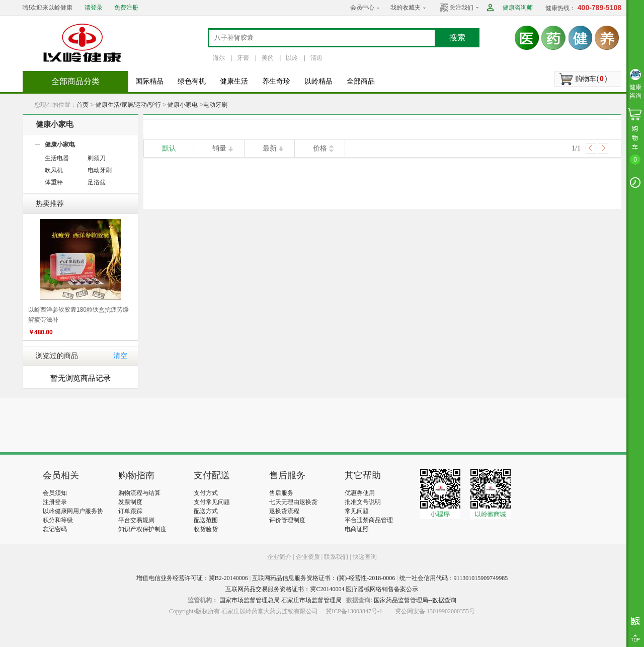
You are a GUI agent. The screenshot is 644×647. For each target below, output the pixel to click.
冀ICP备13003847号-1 (354, 611)
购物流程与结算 (139, 493)
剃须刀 (97, 158)
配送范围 (206, 520)
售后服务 (281, 493)
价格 (320, 148)
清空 (120, 356)
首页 (83, 105)
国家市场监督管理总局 (250, 600)
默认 (169, 148)
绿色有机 (192, 81)
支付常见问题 (212, 502)
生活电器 (57, 158)
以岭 (292, 58)
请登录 (94, 8)
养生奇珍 (276, 81)
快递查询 (365, 557)
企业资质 (308, 557)
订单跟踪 (130, 511)
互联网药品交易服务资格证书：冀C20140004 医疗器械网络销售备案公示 (322, 589)
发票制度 (130, 502)
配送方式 (206, 511)
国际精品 (149, 81)
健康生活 (234, 81)
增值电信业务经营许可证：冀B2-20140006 (192, 578)
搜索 (457, 38)
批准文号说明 (363, 502)
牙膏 (243, 58)
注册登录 (55, 502)
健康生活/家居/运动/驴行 (128, 105)
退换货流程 (284, 511)
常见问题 (357, 511)
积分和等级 (58, 520)
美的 (268, 58)
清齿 (316, 58)
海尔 (219, 58)
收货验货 (206, 529)
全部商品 (361, 81)
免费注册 (126, 8)
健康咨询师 (518, 8)
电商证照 (357, 529)
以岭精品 (318, 81)
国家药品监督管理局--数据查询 (415, 600)
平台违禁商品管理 (369, 520)
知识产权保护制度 (142, 529)
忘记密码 (55, 529)
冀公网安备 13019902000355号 (435, 611)
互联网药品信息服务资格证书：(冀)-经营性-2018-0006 (324, 578)
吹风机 (54, 170)
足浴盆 (97, 182)
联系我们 (336, 557)
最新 (270, 148)
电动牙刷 (215, 105)
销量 (219, 148)
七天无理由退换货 (293, 502)
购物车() (591, 79)
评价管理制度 (287, 520)
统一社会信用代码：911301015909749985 (454, 578)
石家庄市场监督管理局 (311, 600)
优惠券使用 (360, 493)
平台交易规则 (136, 520)
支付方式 (206, 493)
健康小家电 (183, 105)
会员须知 (55, 493)
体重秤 (54, 182)
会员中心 (362, 8)
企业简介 (280, 557)
